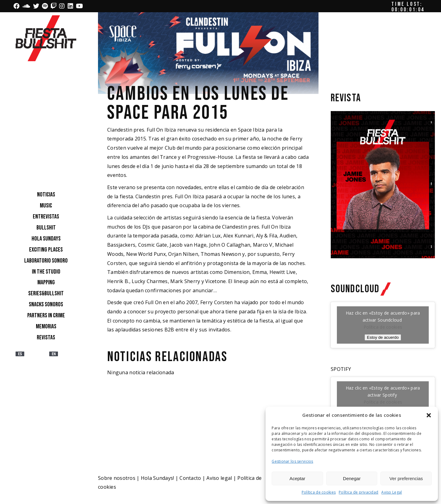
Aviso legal (219, 478)
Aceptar (297, 478)
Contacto (190, 478)
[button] (429, 415)
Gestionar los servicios (292, 461)
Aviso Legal (392, 492)
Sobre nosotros (117, 478)
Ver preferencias (406, 478)
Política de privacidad (358, 492)
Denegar (352, 478)
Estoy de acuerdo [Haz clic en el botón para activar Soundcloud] (383, 337)
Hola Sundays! (158, 478)
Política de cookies (319, 492)
